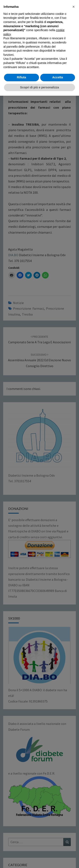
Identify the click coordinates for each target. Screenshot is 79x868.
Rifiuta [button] (21, 850)
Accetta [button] (58, 850)
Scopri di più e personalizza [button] (39, 859)
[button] (74, 779)
